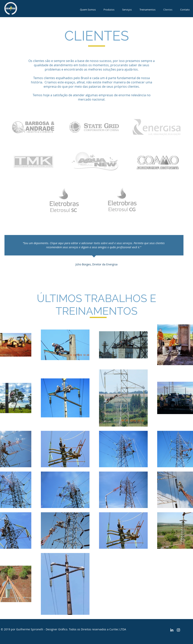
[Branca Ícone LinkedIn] (172, 630)
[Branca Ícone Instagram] (178, 630)
